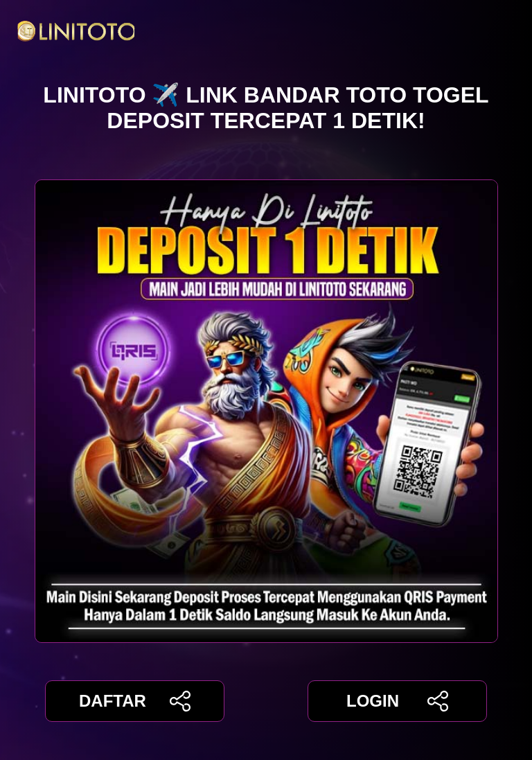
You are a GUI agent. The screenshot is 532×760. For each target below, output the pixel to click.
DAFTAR (135, 701)
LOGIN (397, 701)
